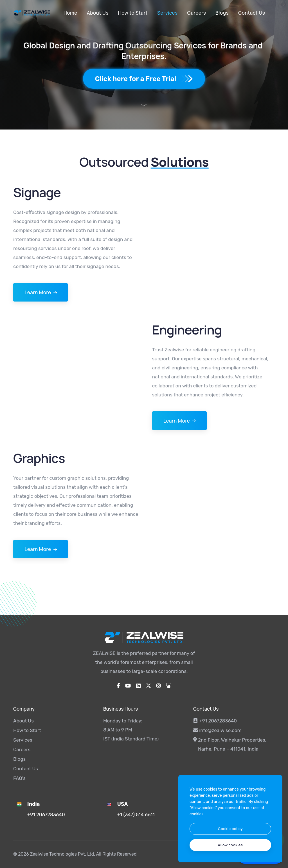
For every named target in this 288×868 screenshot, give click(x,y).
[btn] (230, 829)
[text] (230, 845)
